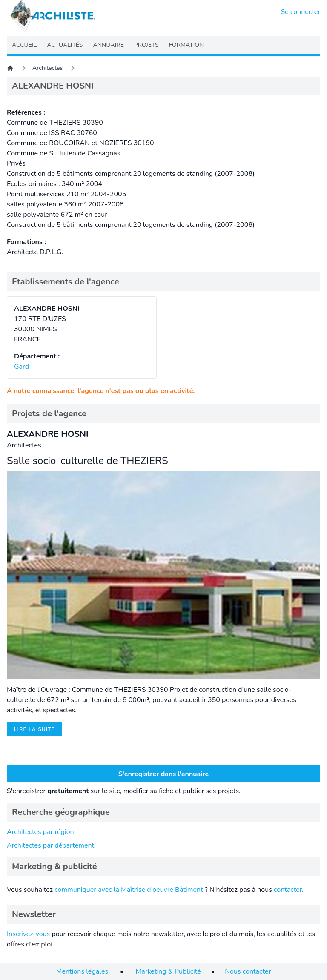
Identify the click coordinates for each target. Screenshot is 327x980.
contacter (288, 890)
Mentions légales (82, 971)
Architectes (47, 68)
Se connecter (301, 12)
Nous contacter (248, 971)
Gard (22, 367)
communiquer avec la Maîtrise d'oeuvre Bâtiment (129, 890)
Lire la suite (34, 729)
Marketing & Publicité (168, 971)
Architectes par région (40, 832)
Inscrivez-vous (28, 934)
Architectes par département (50, 845)
